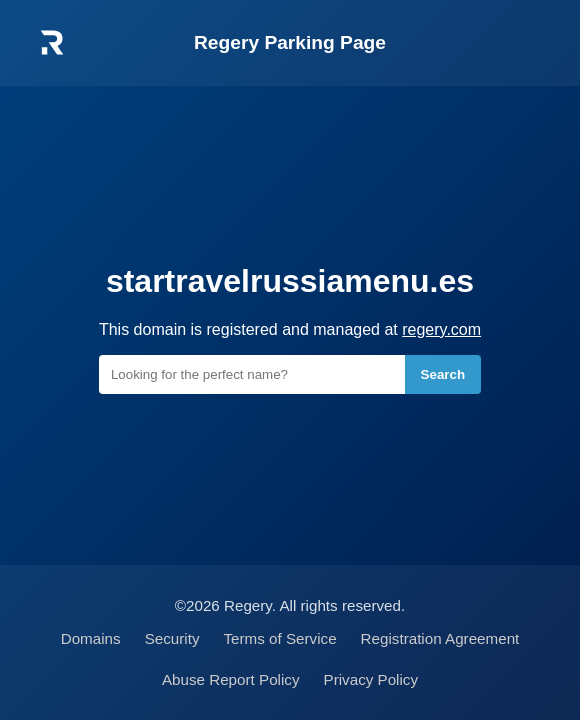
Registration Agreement (440, 638)
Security (172, 638)
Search (443, 374)
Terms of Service (280, 638)
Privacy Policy (371, 679)
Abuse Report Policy (231, 679)
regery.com (441, 329)
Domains (91, 638)
